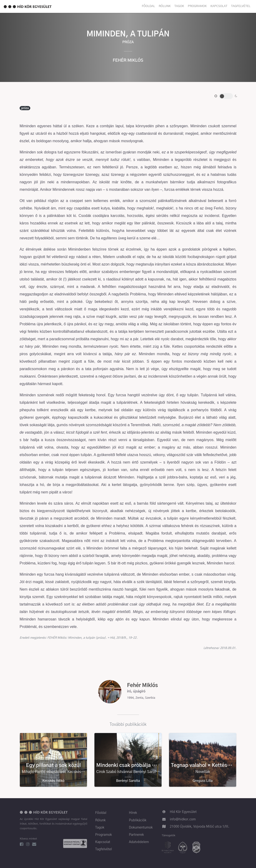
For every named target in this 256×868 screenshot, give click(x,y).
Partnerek (136, 835)
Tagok (179, 6)
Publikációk (138, 820)
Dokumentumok (141, 828)
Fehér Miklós (128, 60)
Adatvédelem (139, 842)
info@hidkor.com (183, 819)
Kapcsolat (219, 6)
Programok (197, 6)
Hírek (133, 813)
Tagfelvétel (241, 6)
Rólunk (165, 6)
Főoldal (148, 6)
